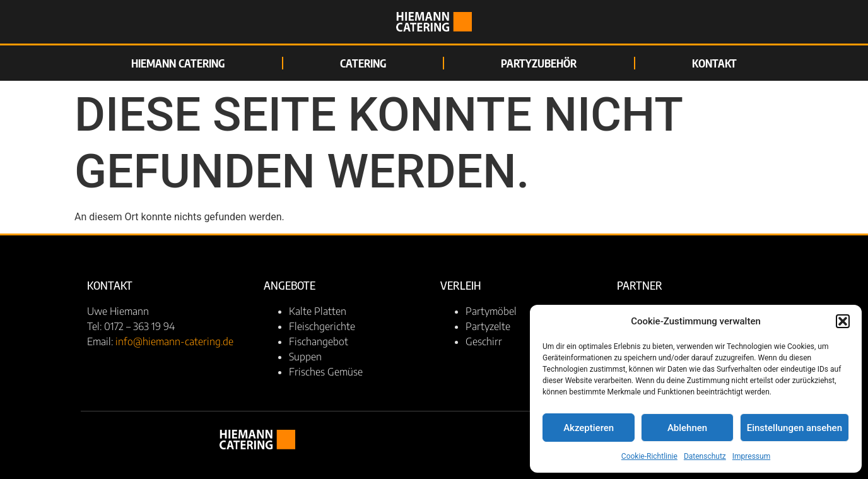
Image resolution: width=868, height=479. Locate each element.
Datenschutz (705, 456)
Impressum (751, 456)
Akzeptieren (589, 428)
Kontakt (714, 63)
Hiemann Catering (178, 63)
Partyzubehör (539, 63)
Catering (363, 63)
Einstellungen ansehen (795, 428)
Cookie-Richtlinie (649, 456)
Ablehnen (687, 428)
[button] (843, 321)
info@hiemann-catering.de (174, 341)
